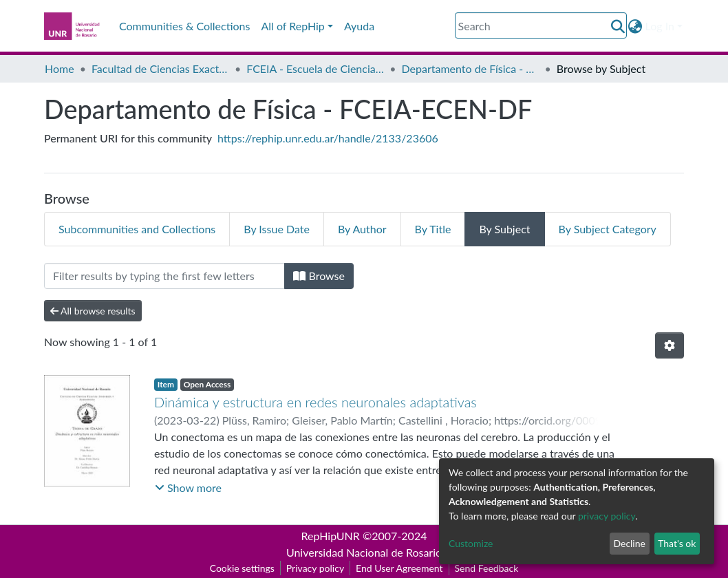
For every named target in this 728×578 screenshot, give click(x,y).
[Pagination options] (670, 345)
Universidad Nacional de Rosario (364, 552)
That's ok (677, 543)
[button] (635, 26)
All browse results (93, 311)
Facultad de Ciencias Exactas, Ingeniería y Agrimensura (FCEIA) (160, 68)
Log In (660, 26)
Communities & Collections (184, 26)
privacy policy (607, 516)
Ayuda (359, 26)
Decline (629, 543)
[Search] (541, 25)
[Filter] (164, 276)
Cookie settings (242, 568)
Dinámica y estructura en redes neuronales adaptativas (315, 402)
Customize (471, 543)
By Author (362, 229)
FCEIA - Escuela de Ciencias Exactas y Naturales (315, 68)
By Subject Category (608, 229)
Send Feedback (487, 568)
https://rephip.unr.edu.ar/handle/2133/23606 (328, 138)
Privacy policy (315, 568)
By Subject (504, 229)
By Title (433, 229)
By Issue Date (277, 229)
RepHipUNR (331, 536)
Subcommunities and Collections (137, 229)
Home (60, 68)
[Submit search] (618, 26)
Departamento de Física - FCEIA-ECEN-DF (471, 68)
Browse (319, 276)
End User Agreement (399, 568)
